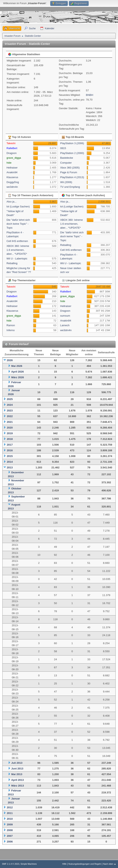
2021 (10, 422)
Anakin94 (12, 172)
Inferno (11, 330)
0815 (63, 148)
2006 (10, 842)
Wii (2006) (66, 182)
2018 (10, 439)
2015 (10, 456)
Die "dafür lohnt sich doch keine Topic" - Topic (18, 224)
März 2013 (18, 786)
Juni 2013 (17, 769)
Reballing (12, 263)
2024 (10, 405)
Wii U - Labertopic (17, 259)
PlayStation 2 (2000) (72, 153)
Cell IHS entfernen (17, 241)
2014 (10, 462)
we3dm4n (12, 187)
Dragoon (12, 153)
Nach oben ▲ (110, 864)
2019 (10, 433)
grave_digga (14, 158)
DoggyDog (13, 182)
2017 (10, 445)
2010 (10, 819)
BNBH (90, 95)
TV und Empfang (70, 187)
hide (9, 163)
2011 (10, 813)
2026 (10, 360)
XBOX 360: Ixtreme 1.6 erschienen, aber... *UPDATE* (18, 250)
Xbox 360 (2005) (70, 168)
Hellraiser (12, 168)
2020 (10, 428)
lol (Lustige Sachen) (18, 206)
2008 (10, 830)
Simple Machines (29, 864)
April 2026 (18, 372)
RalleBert (12, 148)
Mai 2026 (17, 366)
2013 (10, 467)
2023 (10, 411)
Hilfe (64, 864)
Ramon (11, 325)
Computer (66, 163)
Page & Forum (69, 172)
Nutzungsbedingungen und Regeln (85, 864)
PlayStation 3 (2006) (72, 143)
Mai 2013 (17, 774)
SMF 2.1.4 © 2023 (11, 864)
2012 (10, 807)
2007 (10, 836)
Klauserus (12, 177)
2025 (10, 399)
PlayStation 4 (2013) (72, 177)
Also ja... (12, 202)
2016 (10, 450)
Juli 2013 (17, 763)
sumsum (65, 316)
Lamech (65, 325)
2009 (10, 825)
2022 (10, 416)
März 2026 (18, 377)
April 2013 (18, 780)
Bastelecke (67, 158)
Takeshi (11, 143)
